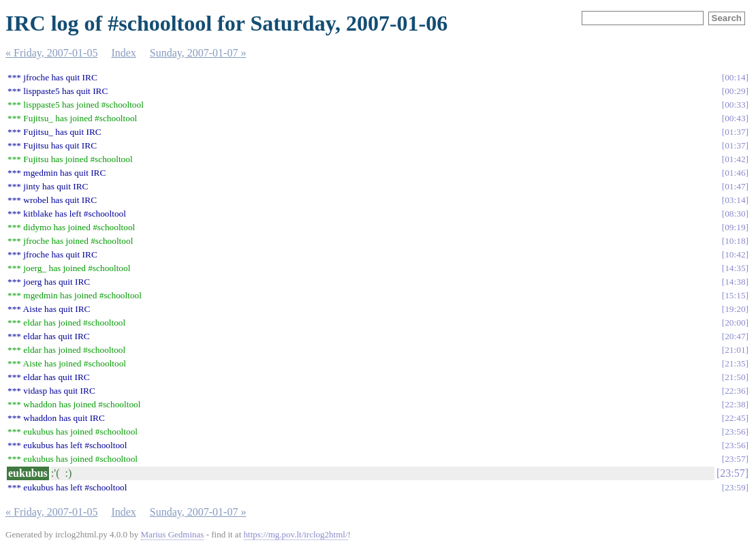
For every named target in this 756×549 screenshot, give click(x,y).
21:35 (735, 363)
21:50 (735, 377)
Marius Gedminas (173, 534)
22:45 (735, 418)
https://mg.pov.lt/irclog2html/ (296, 534)
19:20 (735, 309)
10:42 (735, 254)
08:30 (735, 214)
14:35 (735, 268)
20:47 (735, 336)
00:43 (735, 118)
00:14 (735, 77)
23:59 (735, 487)
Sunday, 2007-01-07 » (198, 53)
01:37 (735, 132)
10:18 (735, 241)
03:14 (735, 200)
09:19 (735, 227)
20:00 (735, 323)
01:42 (735, 159)
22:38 (735, 404)
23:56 (735, 432)
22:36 (735, 391)
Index (123, 53)
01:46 (735, 173)
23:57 (735, 459)
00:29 (735, 91)
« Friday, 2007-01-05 (51, 53)
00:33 (735, 105)
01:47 (735, 186)
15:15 (735, 295)
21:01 (735, 350)
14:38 (735, 282)
